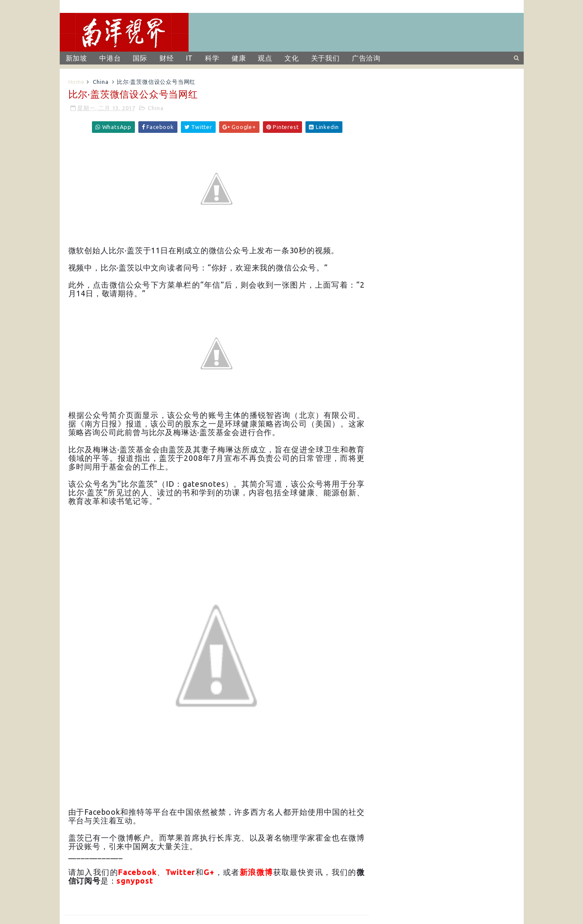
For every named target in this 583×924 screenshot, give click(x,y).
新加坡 (76, 58)
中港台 (110, 58)
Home (76, 82)
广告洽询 (366, 58)
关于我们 (325, 58)
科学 (212, 58)
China (101, 82)
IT (190, 58)
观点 (265, 58)
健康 (239, 58)
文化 (292, 58)
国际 (140, 58)
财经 (167, 58)
